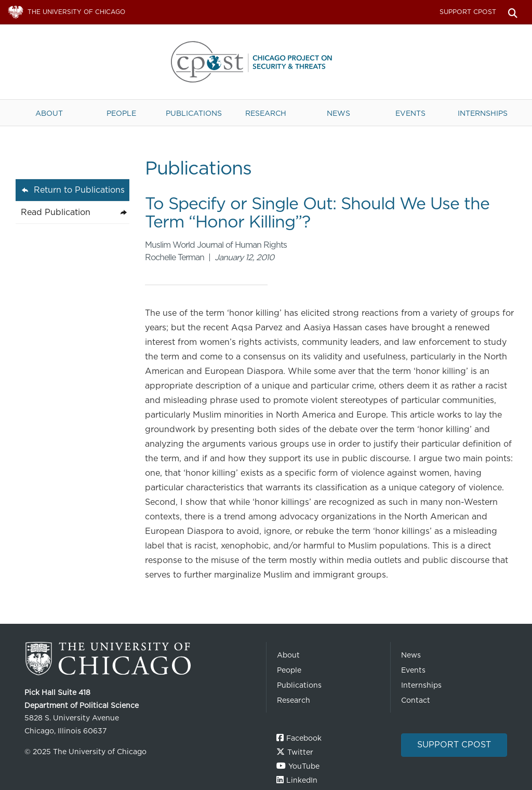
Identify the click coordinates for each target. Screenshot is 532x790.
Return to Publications (79, 190)
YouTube (304, 766)
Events (410, 113)
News (338, 113)
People (121, 113)
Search (513, 12)
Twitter (300, 752)
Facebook (304, 738)
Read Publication (56, 212)
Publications (194, 113)
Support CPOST (468, 12)
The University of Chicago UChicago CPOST (266, 62)
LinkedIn (302, 780)
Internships (483, 113)
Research (266, 113)
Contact (416, 700)
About (49, 113)
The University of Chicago (141, 659)
